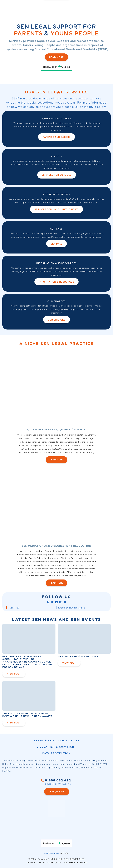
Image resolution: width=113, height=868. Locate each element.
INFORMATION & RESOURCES (56, 282)
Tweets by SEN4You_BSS (71, 608)
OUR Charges (56, 320)
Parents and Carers (56, 137)
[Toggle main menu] (109, 6)
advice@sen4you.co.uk (58, 784)
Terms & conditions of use (57, 740)
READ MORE (56, 460)
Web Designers (52, 853)
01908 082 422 (56, 780)
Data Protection (57, 753)
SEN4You (14, 608)
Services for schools (57, 175)
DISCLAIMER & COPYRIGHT (56, 747)
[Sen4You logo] (14, 6)
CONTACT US (57, 792)
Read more (56, 57)
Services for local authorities (56, 209)
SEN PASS (56, 244)
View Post (14, 674)
